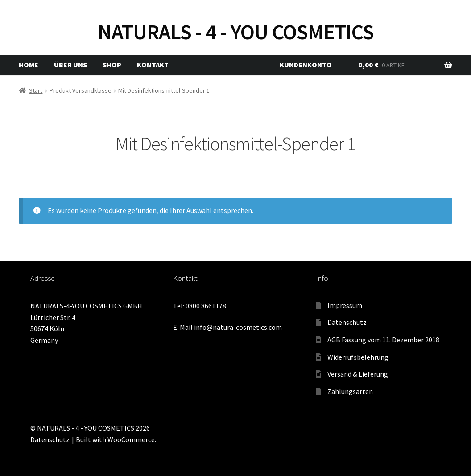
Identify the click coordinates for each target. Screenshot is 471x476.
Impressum (345, 305)
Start (36, 90)
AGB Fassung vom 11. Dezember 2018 (383, 340)
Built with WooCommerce (115, 439)
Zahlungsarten (350, 391)
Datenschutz (347, 322)
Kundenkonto (306, 65)
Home (29, 65)
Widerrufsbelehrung (358, 357)
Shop (112, 65)
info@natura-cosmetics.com (238, 327)
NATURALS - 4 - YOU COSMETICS (236, 32)
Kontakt (153, 65)
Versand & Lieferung (358, 374)
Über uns (70, 65)
